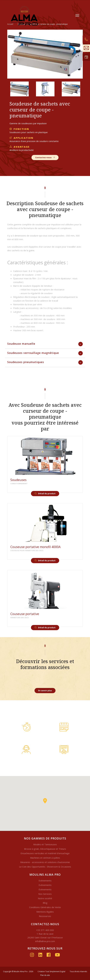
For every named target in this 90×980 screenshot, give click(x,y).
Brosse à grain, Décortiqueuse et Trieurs (45, 849)
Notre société (45, 898)
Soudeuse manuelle (21, 344)
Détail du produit (45, 493)
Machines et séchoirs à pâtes (45, 858)
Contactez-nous (45, 157)
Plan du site (45, 975)
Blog (45, 903)
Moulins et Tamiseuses (45, 844)
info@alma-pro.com (45, 941)
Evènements (45, 881)
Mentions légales (45, 912)
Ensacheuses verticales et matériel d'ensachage (45, 853)
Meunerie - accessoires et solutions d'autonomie (45, 862)
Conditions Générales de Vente (45, 907)
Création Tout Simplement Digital (51, 971)
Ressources (45, 916)
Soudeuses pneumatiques (26, 362)
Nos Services (45, 894)
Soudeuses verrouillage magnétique (33, 353)
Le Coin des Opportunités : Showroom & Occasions (45, 867)
